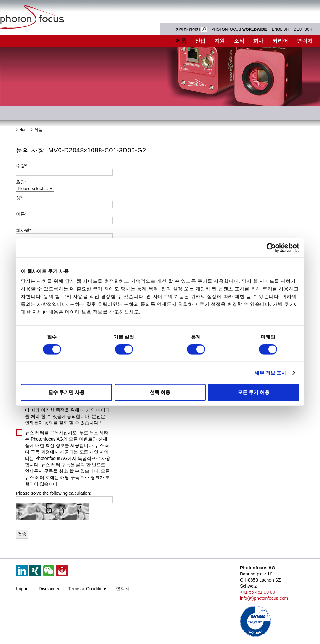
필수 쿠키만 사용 (66, 392)
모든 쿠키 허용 (253, 392)
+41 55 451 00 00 (257, 592)
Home (24, 130)
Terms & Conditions (88, 589)
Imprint (23, 589)
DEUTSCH (303, 29)
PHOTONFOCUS (239, 29)
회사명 (24, 230)
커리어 (280, 41)
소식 (239, 41)
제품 (181, 41)
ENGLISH (280, 29)
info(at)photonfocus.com (264, 598)
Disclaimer (49, 589)
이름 (21, 214)
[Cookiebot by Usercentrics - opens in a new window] (271, 248)
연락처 (123, 589)
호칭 (21, 182)
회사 (258, 41)
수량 (21, 166)
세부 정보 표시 (270, 373)
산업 (200, 41)
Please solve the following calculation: (54, 493)
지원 (220, 41)
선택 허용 (160, 392)
